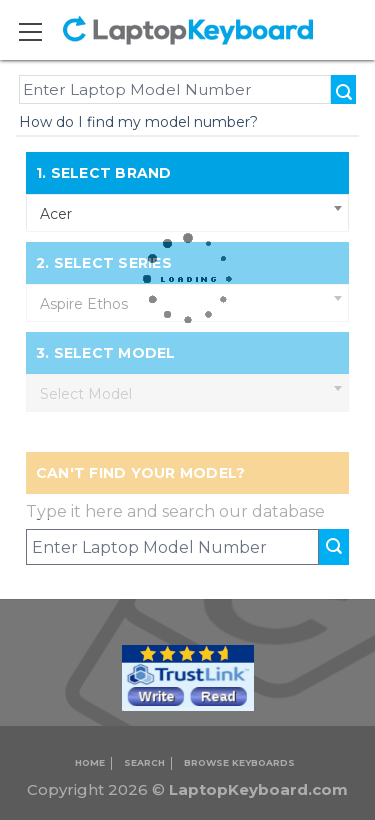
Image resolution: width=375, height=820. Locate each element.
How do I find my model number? (138, 122)
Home (90, 762)
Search (144, 762)
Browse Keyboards (239, 762)
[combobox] (188, 213)
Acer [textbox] (56, 214)
